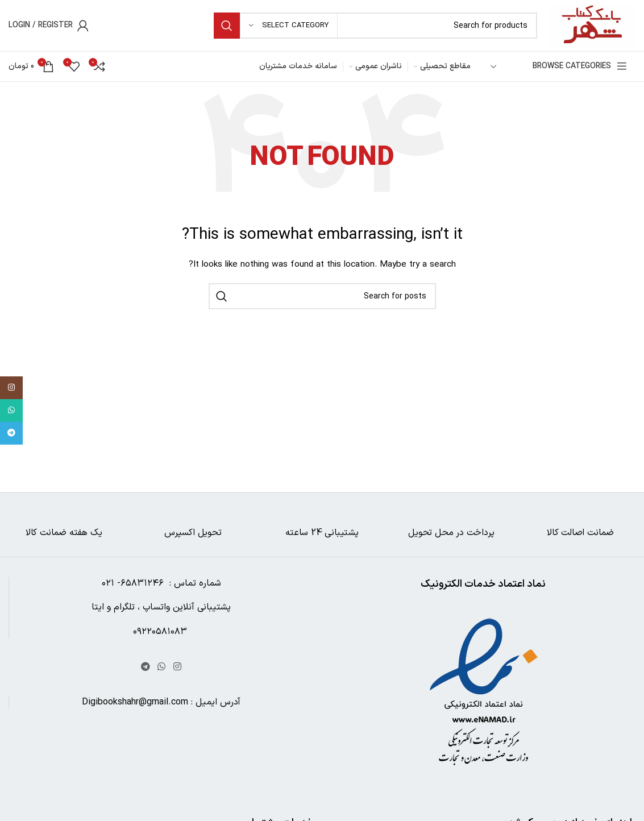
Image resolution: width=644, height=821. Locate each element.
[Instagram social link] (177, 667)
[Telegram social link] (145, 667)
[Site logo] (592, 25)
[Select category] (289, 26)
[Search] (375, 26)
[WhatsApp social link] (162, 667)
